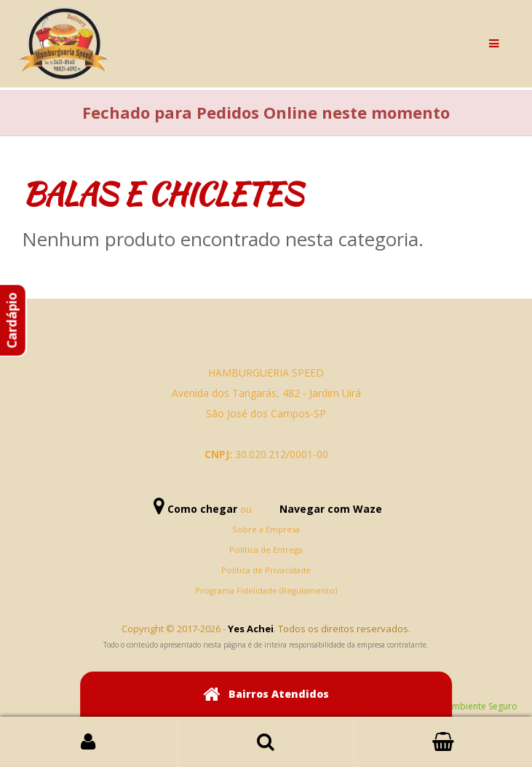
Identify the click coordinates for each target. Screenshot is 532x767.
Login (89, 742)
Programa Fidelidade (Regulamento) (266, 590)
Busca (266, 742)
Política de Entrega (266, 550)
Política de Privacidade (266, 570)
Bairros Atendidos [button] (266, 695)
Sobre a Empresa (266, 529)
